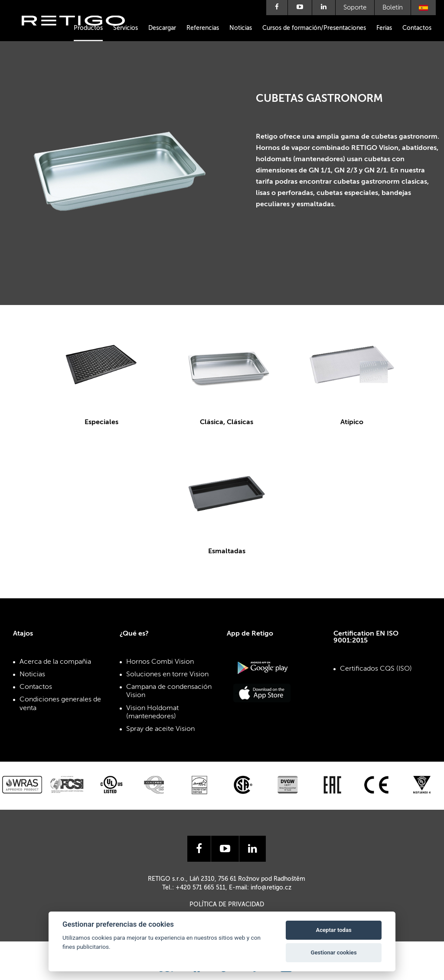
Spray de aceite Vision (160, 729)
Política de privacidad (227, 905)
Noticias (241, 28)
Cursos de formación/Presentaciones (314, 28)
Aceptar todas (333, 930)
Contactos (417, 28)
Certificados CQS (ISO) (376, 669)
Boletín (393, 8)
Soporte (355, 8)
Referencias (203, 28)
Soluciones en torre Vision (167, 675)
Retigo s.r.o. (80, 34)
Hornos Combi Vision (160, 662)
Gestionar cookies (334, 952)
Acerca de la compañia (55, 662)
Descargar (162, 28)
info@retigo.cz (271, 888)
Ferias (384, 28)
